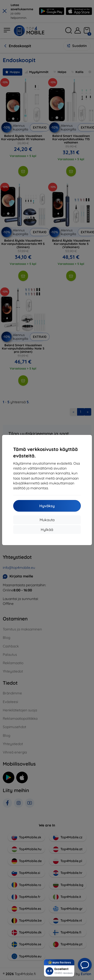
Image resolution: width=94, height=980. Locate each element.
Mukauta (47, 520)
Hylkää (47, 530)
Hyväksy (47, 506)
